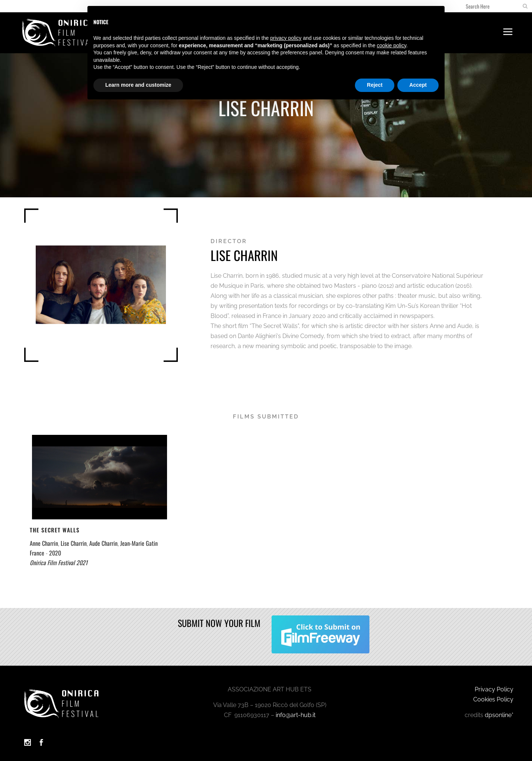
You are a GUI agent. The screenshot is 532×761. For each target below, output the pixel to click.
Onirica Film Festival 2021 (59, 563)
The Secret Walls (55, 530)
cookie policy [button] (392, 45)
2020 (55, 553)
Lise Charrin (74, 543)
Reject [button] (375, 85)
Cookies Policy (493, 699)
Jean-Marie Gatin (139, 543)
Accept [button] (418, 85)
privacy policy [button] (286, 38)
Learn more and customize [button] (138, 85)
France (37, 553)
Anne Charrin (44, 543)
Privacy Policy (494, 689)
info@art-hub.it (296, 715)
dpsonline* (499, 715)
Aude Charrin (103, 543)
